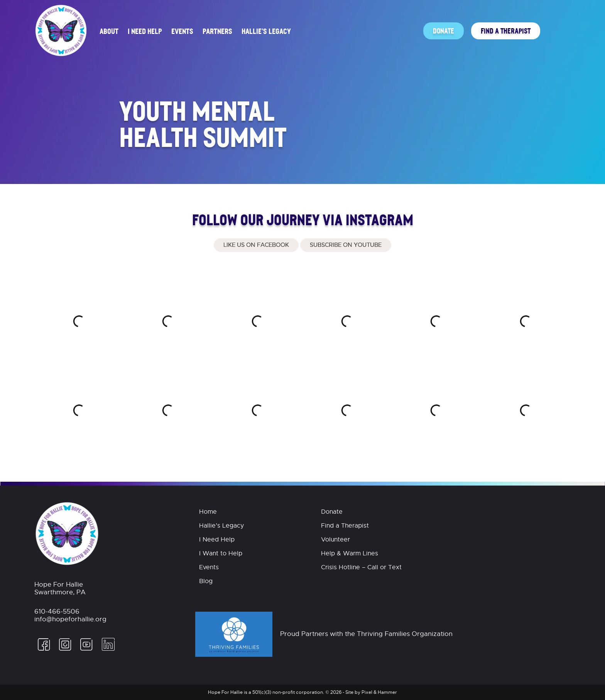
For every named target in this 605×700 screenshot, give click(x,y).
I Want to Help (221, 553)
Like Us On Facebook (256, 245)
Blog (206, 581)
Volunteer (335, 540)
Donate (444, 31)
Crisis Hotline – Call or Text (361, 567)
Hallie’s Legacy (266, 31)
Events (182, 31)
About (109, 31)
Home (208, 512)
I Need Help (145, 31)
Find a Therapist (506, 31)
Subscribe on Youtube (346, 245)
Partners (217, 31)
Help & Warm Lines (350, 553)
